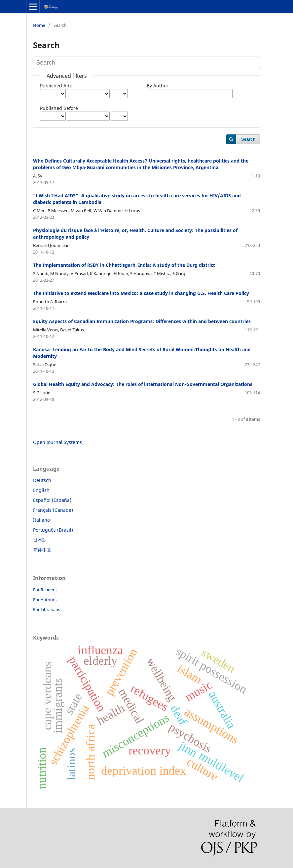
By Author (158, 86)
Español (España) (52, 500)
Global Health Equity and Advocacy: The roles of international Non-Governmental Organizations (143, 384)
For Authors (45, 600)
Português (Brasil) (53, 530)
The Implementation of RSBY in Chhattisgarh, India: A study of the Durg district (124, 265)
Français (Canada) (53, 510)
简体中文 (42, 550)
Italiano (41, 520)
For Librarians (47, 609)
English (41, 490)
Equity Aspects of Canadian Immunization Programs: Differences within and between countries (142, 321)
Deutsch (42, 480)
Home (39, 25)
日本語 (40, 540)
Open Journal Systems (57, 442)
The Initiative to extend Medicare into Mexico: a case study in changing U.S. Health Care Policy (141, 293)
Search (248, 139)
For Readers (45, 590)
